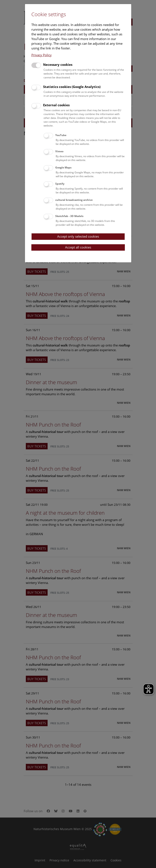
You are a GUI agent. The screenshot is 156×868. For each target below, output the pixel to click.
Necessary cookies (58, 65)
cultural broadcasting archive (74, 200)
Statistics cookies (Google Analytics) (72, 87)
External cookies (56, 105)
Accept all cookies (78, 247)
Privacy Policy (42, 55)
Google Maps (63, 167)
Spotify (60, 184)
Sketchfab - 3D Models (69, 216)
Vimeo (59, 151)
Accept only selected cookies (78, 236)
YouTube (61, 135)
